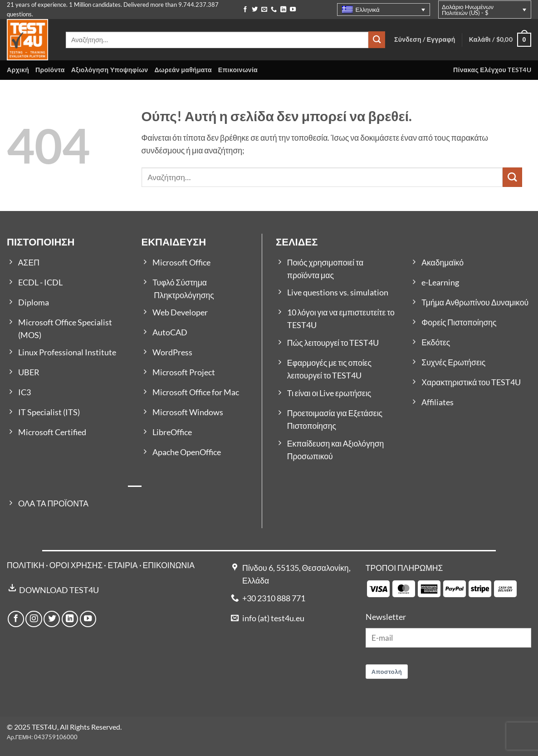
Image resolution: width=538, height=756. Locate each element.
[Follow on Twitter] (255, 10)
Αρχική (18, 70)
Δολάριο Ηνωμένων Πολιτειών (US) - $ (468, 10)
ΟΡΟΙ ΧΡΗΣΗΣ (76, 565)
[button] (500, 40)
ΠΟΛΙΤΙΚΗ (26, 565)
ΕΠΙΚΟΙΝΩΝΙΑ (169, 565)
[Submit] (377, 40)
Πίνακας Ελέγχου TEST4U (492, 70)
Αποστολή (387, 672)
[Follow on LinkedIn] (283, 10)
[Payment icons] (442, 588)
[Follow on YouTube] (293, 10)
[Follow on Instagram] (34, 619)
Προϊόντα (50, 70)
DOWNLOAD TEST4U (59, 590)
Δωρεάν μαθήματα (183, 70)
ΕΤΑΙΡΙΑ (123, 565)
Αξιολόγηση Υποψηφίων (110, 70)
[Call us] (274, 10)
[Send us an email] (264, 10)
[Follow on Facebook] (245, 10)
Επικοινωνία (238, 70)
